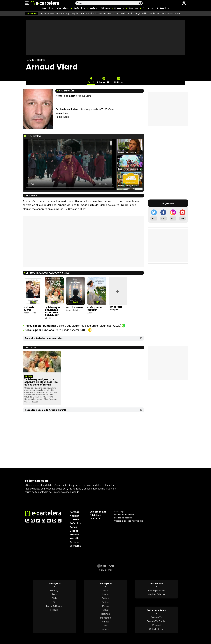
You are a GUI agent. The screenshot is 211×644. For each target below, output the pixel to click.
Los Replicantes (157, 590)
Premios (119, 8)
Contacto (95, 518)
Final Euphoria (104, 13)
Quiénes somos (98, 512)
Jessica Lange (134, 13)
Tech (54, 594)
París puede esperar (94, 309)
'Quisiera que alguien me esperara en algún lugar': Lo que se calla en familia (41, 382)
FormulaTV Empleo (157, 621)
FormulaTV (157, 617)
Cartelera (63, 8)
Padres (105, 602)
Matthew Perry (63, 13)
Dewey (178, 13)
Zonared (157, 625)
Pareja (105, 606)
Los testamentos (165, 13)
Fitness (105, 621)
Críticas (148, 8)
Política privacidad (124, 515)
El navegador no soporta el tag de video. (70, 164)
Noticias (48, 8)
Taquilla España (47, 13)
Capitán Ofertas (157, 594)
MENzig (54, 590)
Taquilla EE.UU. (78, 13)
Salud (105, 610)
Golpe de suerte (29, 309)
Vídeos (106, 8)
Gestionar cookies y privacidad (129, 521)
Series (93, 8)
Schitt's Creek (119, 13)
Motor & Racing (54, 606)
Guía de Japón (157, 629)
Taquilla (75, 538)
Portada (30, 60)
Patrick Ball (91, 13)
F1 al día (54, 610)
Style (54, 598)
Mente (105, 629)
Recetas (105, 614)
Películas (79, 8)
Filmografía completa (116, 308)
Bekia (105, 590)
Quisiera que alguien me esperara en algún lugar (52, 311)
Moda (105, 594)
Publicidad (95, 515)
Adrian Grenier (149, 13)
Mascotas (105, 618)
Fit (54, 602)
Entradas (163, 8)
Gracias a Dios (75, 307)
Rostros (134, 8)
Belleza (105, 598)
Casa (105, 625)
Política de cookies (123, 518)
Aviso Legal (119, 511)
